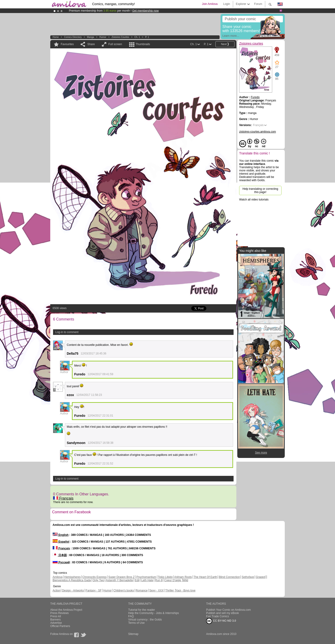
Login (226, 4)
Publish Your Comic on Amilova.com (228, 610)
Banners (55, 620)
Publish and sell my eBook (223, 613)
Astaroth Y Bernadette (120, 580)
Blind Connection (229, 577)
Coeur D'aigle (173, 580)
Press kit (56, 616)
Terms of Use (136, 623)
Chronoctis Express (94, 577)
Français (63, 498)
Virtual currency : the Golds (145, 620)
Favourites (67, 44)
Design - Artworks (73, 591)
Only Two (98, 580)
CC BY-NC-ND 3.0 (221, 621)
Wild (185, 580)
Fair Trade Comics (218, 616)
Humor (103, 37)
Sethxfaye (248, 577)
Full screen (115, 44)
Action (56, 591)
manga (91, 37)
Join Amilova (210, 4)
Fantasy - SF (94, 591)
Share (91, 44)
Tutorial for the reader (142, 610)
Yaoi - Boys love (185, 591)
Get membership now (145, 11)
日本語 (60, 555)
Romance (142, 591)
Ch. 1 (137, 37)
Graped (260, 577)
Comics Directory (73, 37)
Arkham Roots (183, 577)
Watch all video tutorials (254, 200)
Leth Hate (147, 580)
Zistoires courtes (120, 37)
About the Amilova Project (66, 610)
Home (56, 37)
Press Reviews (59, 613)
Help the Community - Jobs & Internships (154, 613)
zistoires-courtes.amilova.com (258, 132)
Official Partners (60, 626)
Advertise (56, 623)
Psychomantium (146, 577)
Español (61, 542)
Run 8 (159, 580)
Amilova (58, 577)
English (61, 535)
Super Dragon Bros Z (121, 577)
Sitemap (133, 634)
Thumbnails (143, 44)
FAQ (131, 616)
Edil (137, 580)
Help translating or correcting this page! (260, 190)
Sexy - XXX (156, 591)
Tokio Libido (165, 577)
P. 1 (147, 37)
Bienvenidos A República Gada (72, 580)
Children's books (124, 591)
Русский (61, 562)
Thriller (170, 591)
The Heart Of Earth (205, 577)
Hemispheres (72, 577)
